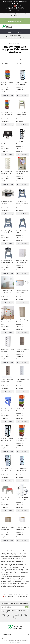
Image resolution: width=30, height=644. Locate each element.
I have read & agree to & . (14, 611)
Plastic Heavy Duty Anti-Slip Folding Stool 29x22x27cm (22, 202)
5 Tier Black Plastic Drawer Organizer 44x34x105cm (21, 143)
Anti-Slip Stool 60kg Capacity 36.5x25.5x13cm (7, 202)
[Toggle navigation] (9, 32)
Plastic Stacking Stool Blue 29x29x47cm (7, 410)
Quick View (5, 92)
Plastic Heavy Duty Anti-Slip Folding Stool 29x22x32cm (7, 232)
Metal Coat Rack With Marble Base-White (22, 499)
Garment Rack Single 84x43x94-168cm (22, 173)
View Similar (5, 89)
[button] (20, 32)
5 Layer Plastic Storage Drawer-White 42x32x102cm (8, 351)
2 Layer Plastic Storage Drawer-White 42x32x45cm (22, 529)
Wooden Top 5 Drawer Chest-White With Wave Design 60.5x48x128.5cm (8, 291)
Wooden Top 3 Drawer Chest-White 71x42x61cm (22, 291)
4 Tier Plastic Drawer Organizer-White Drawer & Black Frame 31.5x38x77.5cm (22, 84)
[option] (15, 21)
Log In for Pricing (8, 95)
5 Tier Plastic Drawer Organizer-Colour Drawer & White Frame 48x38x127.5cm (22, 440)
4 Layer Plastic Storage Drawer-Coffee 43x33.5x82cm (8, 380)
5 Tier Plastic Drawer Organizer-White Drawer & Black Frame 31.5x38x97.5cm (22, 469)
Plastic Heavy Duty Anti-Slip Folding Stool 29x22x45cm (7, 262)
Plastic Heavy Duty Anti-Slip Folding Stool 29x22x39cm (22, 232)
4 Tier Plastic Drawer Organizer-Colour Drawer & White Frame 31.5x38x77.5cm (8, 84)
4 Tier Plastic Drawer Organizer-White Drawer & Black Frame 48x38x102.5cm (8, 440)
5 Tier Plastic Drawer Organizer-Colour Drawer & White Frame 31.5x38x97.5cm (8, 113)
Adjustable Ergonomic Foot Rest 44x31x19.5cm (8, 143)
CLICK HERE (15, 16)
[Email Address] (15, 607)
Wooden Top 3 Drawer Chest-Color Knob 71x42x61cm (8, 321)
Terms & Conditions (21, 610)
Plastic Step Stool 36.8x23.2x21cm (6, 499)
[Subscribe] (27, 607)
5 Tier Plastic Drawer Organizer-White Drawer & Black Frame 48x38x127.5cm (8, 469)
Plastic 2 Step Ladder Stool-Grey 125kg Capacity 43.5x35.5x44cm (22, 113)
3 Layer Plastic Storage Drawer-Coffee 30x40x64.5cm (22, 351)
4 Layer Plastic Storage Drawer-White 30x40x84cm (22, 380)
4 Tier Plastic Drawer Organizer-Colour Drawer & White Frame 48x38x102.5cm (22, 410)
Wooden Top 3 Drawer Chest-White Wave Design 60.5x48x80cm (22, 262)
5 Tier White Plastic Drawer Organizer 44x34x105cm (7, 173)
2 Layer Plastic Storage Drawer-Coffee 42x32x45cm (8, 529)
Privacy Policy (7, 612)
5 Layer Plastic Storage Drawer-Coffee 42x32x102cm (22, 321)
